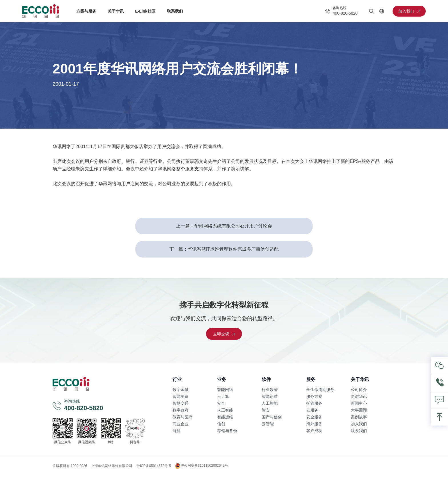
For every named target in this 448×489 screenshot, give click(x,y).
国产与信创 (272, 417)
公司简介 (359, 390)
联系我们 (175, 11)
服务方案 (314, 396)
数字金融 (181, 390)
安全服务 (314, 417)
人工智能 (225, 410)
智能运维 (225, 417)
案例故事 (359, 417)
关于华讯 (116, 11)
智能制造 (181, 396)
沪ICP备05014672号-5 (154, 466)
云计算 (223, 396)
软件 (266, 379)
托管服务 (314, 403)
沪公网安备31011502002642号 (201, 466)
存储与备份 (227, 431)
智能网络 (225, 390)
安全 (221, 403)
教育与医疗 (183, 417)
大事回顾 (359, 410)
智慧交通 (181, 403)
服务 (311, 379)
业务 (222, 379)
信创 (221, 424)
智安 (266, 410)
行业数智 (270, 390)
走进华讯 (359, 396)
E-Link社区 (145, 11)
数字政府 (181, 410)
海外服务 (314, 424)
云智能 (268, 424)
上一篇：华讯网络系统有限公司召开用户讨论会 (224, 226)
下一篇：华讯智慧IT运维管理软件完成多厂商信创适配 (224, 249)
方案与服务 (86, 11)
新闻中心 (359, 403)
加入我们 (359, 424)
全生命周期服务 (320, 390)
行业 (177, 379)
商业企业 (181, 424)
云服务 (312, 410)
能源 (177, 431)
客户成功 (314, 431)
